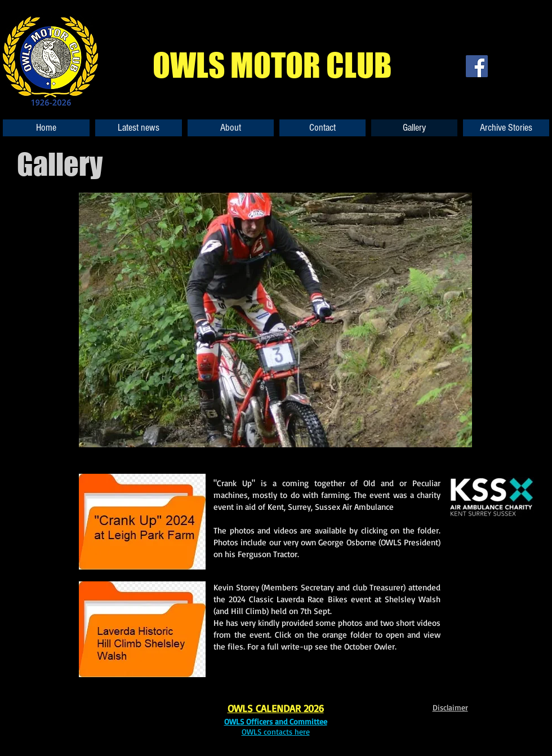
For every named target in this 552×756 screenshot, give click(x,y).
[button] (275, 320)
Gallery (60, 164)
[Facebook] (477, 66)
